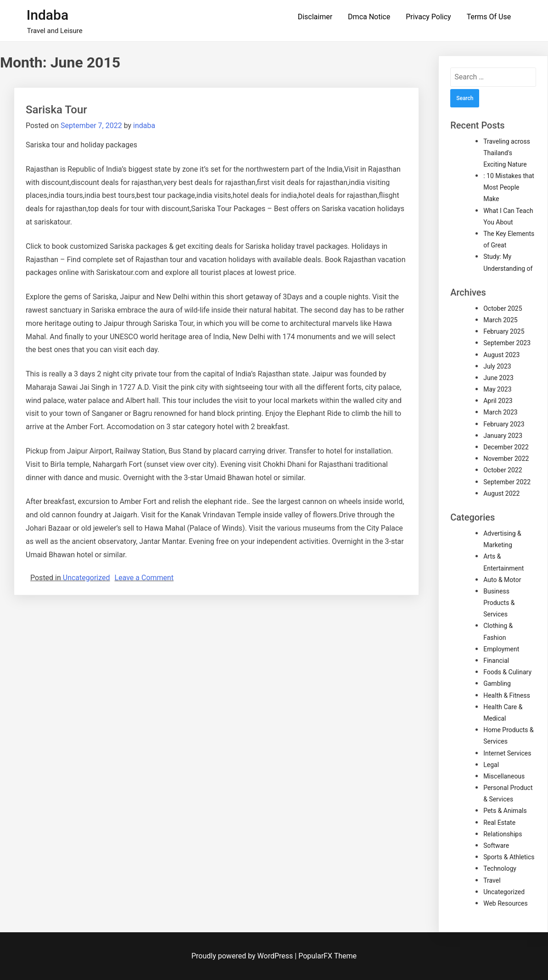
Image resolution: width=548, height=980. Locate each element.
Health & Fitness (507, 695)
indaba (144, 126)
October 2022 (503, 470)
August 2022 (501, 493)
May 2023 (497, 389)
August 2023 (501, 355)
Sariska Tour (56, 110)
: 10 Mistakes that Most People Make (509, 187)
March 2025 (500, 320)
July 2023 (497, 366)
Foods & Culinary (507, 672)
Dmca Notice (369, 17)
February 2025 (504, 331)
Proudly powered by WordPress (243, 956)
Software (496, 846)
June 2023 (498, 378)
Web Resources (506, 903)
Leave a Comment (144, 578)
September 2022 (507, 482)
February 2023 (504, 424)
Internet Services (507, 753)
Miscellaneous (504, 776)
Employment (501, 649)
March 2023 (500, 412)
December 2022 (506, 447)
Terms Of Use (489, 17)
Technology (500, 868)
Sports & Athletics (509, 857)
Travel (492, 880)
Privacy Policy (428, 17)
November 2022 (506, 459)
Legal (491, 765)
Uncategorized (87, 578)
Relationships (503, 834)
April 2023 (498, 401)
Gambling (497, 683)
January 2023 (503, 436)
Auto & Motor (502, 580)
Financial (496, 661)
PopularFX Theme (327, 956)
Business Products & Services (499, 603)
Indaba (48, 15)
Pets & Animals (505, 811)
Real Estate (499, 823)
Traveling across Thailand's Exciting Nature (507, 153)
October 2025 (503, 308)
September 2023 (507, 343)
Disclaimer (315, 17)
